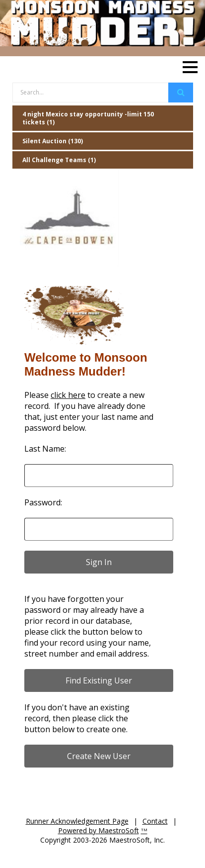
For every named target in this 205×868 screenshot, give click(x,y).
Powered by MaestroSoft (99, 830)
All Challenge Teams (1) (59, 160)
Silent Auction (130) (53, 141)
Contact (155, 821)
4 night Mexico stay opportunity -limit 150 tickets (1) (88, 118)
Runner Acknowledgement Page (77, 821)
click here (68, 395)
